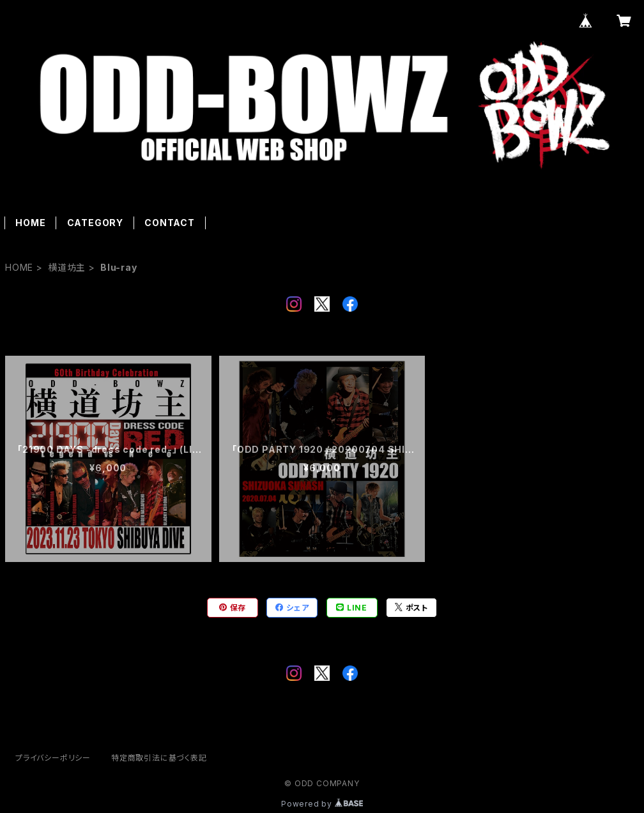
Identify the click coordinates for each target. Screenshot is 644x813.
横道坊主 (67, 267)
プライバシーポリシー (53, 758)
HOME (30, 223)
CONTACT (170, 223)
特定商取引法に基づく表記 (159, 758)
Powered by (322, 804)
